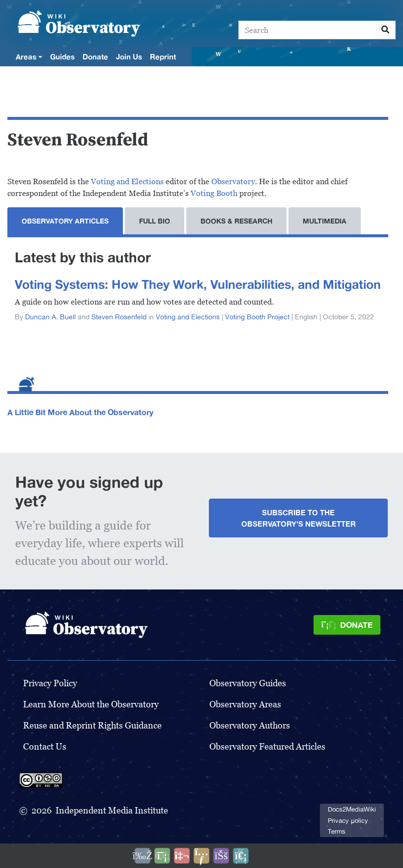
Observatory (233, 182)
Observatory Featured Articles (267, 746)
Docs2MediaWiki (352, 809)
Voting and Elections (127, 182)
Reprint (163, 56)
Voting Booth (214, 193)
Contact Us (45, 746)
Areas (26, 56)
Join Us (129, 56)
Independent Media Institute (112, 810)
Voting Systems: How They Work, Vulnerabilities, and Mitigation (198, 284)
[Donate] (347, 625)
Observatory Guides (248, 683)
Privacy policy (348, 821)
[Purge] (241, 856)
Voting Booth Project (257, 317)
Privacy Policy (50, 683)
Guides (62, 56)
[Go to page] (386, 30)
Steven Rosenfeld (119, 317)
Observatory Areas (245, 704)
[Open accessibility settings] (221, 856)
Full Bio (155, 221)
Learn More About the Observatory (91, 704)
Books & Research (236, 221)
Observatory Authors (250, 725)
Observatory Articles (65, 221)
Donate (95, 56)
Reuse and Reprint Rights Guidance (92, 725)
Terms (337, 831)
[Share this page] (201, 856)
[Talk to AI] (182, 856)
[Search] (307, 30)
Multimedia (325, 221)
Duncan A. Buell (50, 317)
